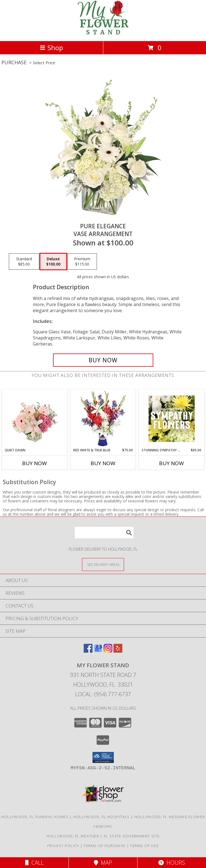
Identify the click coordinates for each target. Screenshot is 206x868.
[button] (103, 757)
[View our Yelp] (118, 651)
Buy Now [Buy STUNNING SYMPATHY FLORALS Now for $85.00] (171, 463)
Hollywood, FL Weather (73, 836)
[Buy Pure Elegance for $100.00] (103, 360)
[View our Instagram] (108, 651)
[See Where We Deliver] (103, 564)
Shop (51, 48)
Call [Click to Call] (34, 863)
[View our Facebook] (88, 651)
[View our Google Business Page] (98, 651)
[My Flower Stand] (103, 33)
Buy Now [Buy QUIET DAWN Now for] (35, 463)
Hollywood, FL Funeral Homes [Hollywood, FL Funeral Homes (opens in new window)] (35, 817)
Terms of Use (144, 846)
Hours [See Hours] (172, 863)
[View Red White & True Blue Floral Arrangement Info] (103, 419)
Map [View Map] (103, 863)
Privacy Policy (63, 846)
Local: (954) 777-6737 (103, 694)
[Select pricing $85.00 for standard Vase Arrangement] (24, 262)
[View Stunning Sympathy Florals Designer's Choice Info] (172, 419)
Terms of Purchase (105, 846)
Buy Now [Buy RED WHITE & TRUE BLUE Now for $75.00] (103, 463)
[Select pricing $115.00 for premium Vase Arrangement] (82, 262)
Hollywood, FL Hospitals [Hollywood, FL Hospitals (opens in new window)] (101, 817)
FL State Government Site (132, 836)
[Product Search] (104, 533)
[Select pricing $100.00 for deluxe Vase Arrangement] (53, 262)
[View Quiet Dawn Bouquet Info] (35, 419)
